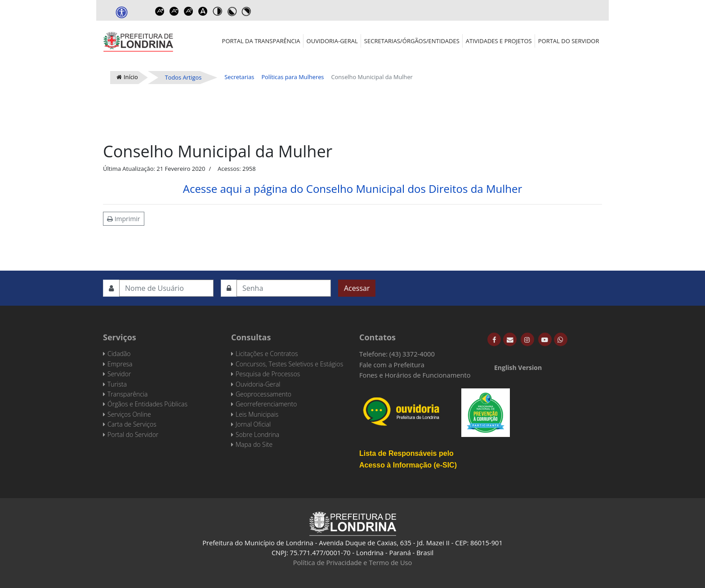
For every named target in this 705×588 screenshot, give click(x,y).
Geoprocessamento (263, 394)
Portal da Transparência (261, 41)
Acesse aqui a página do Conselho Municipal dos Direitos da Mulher (353, 189)
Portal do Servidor (569, 41)
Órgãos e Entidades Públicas (147, 404)
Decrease (174, 11)
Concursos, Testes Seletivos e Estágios (289, 364)
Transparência (127, 394)
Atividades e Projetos (499, 41)
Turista (117, 384)
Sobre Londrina (257, 434)
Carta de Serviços (132, 424)
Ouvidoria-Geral (332, 41)
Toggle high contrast (217, 11)
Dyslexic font (203, 11)
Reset (188, 11)
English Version (518, 367)
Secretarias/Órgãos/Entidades (412, 41)
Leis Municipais (257, 414)
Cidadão (119, 354)
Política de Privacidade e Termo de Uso (353, 562)
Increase (160, 11)
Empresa (120, 364)
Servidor (119, 374)
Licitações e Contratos (267, 354)
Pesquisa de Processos (268, 374)
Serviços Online (129, 414)
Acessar (357, 288)
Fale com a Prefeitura (392, 365)
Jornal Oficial (253, 424)
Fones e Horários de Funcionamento (415, 375)
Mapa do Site (254, 444)
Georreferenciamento (266, 404)
